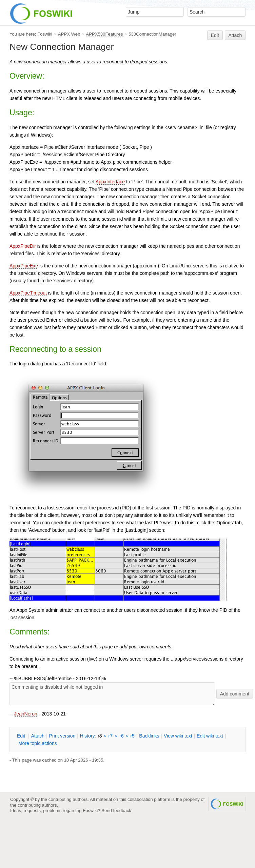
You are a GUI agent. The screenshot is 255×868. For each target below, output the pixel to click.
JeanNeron (26, 714)
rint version (62, 736)
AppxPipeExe (24, 266)
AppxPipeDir (23, 246)
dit (22, 736)
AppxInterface (110, 182)
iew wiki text (178, 736)
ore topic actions (38, 743)
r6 (121, 736)
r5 (132, 736)
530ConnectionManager (152, 34)
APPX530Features (104, 34)
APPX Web (69, 34)
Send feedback (116, 811)
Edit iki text (210, 736)
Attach (235, 35)
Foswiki (45, 34)
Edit (215, 35)
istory (87, 736)
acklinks (149, 736)
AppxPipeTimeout (28, 293)
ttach (38, 736)
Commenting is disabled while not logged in (112, 694)
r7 (111, 736)
